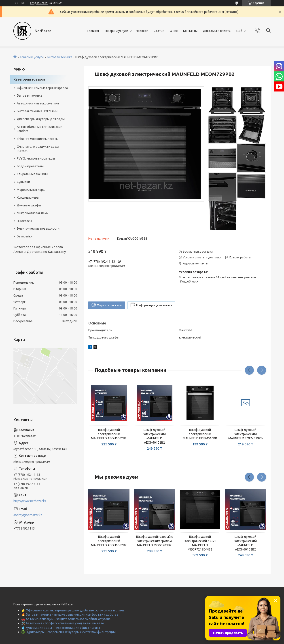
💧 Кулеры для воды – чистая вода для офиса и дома (61, 628)
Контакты (190, 31)
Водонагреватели (30, 166)
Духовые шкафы (29, 205)
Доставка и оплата (217, 31)
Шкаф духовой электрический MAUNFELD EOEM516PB (200, 434)
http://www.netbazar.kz (30, 501)
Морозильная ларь (31, 190)
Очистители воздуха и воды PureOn (38, 149)
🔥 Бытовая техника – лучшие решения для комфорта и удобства (70, 615)
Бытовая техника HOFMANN (37, 111)
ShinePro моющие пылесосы (38, 139)
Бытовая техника (60, 57)
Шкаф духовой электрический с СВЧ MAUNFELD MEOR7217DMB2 (200, 543)
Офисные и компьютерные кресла (42, 88)
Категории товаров (29, 79)
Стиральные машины (32, 174)
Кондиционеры (28, 197)
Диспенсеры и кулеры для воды (41, 119)
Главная (93, 31)
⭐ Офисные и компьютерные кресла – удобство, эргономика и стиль (73, 610)
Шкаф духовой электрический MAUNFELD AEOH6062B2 (109, 434)
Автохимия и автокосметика (38, 103)
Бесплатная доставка (198, 251)
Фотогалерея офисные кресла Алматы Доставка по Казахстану (40, 249)
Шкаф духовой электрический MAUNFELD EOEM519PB (246, 434)
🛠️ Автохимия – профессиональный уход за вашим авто (63, 623)
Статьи (159, 31)
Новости (142, 31)
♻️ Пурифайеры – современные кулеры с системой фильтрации (68, 632)
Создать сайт (39, 3)
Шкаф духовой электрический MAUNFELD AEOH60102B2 (155, 436)
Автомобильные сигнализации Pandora (40, 129)
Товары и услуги (116, 31)
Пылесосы (24, 221)
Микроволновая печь (32, 213)
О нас (174, 31)
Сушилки (23, 182)
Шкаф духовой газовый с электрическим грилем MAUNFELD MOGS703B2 (155, 541)
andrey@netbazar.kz (28, 515)
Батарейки (25, 236)
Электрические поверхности (38, 229)
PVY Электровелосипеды (36, 158)
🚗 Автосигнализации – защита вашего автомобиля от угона (66, 619)
